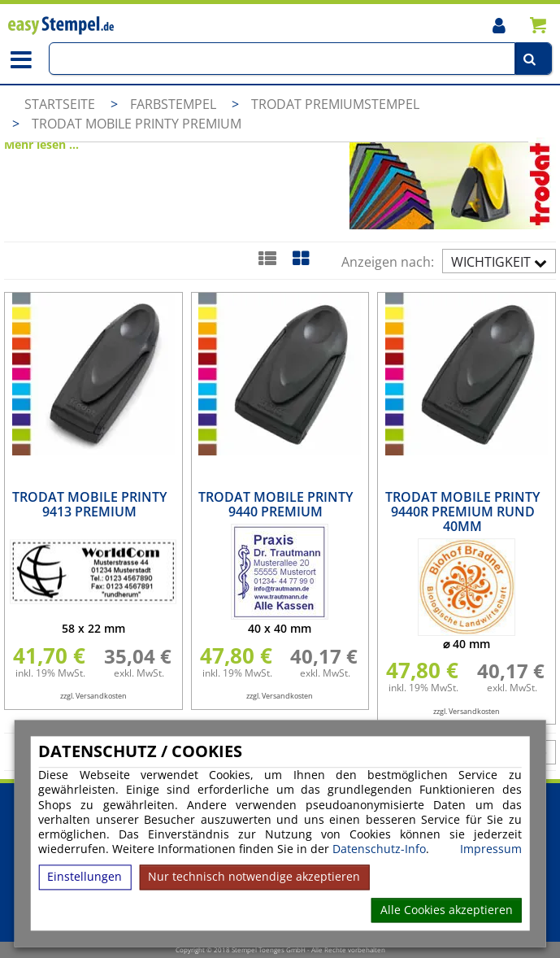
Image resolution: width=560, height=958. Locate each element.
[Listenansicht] (267, 258)
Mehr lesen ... (41, 144)
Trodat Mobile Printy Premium (137, 124)
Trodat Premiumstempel (335, 104)
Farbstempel (175, 104)
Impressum (491, 850)
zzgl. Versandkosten (93, 696)
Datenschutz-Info (379, 849)
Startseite (60, 104)
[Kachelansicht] (300, 258)
